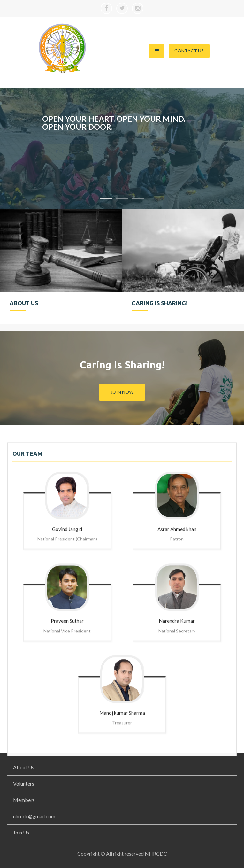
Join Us (21, 832)
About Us (24, 767)
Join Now (122, 392)
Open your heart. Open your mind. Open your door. (114, 123)
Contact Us (189, 51)
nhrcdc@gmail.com (34, 816)
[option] (61, 267)
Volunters (24, 783)
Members (24, 800)
